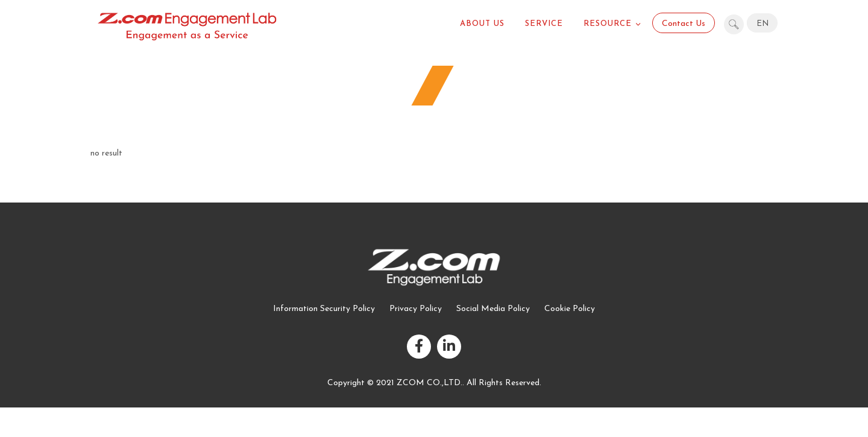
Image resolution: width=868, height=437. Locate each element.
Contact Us (684, 24)
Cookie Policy (570, 309)
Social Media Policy (493, 309)
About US (482, 24)
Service (544, 24)
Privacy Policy (416, 309)
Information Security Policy (324, 309)
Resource (608, 24)
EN (763, 24)
